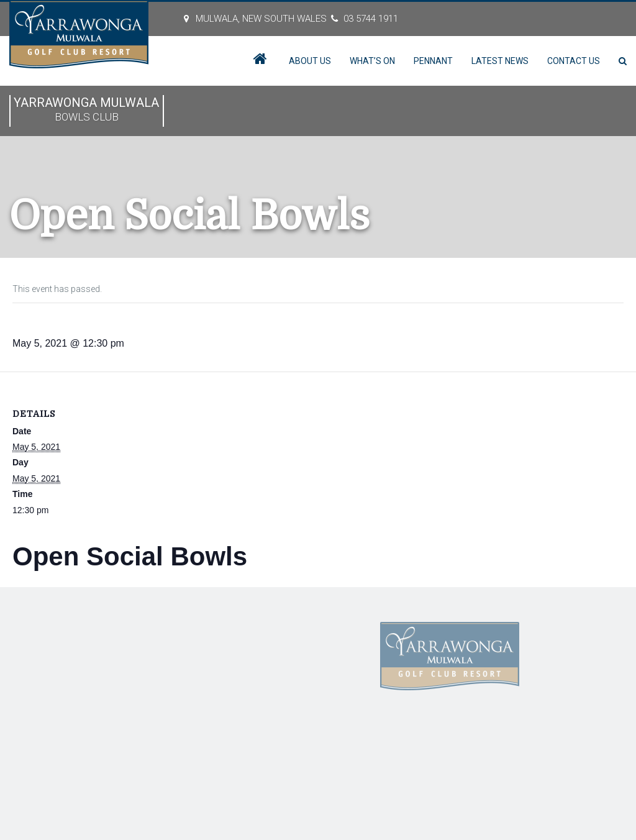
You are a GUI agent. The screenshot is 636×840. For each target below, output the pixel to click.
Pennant (433, 61)
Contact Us (574, 61)
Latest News (500, 61)
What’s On (372, 61)
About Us (310, 61)
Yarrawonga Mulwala (87, 110)
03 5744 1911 (371, 19)
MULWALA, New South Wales (261, 19)
